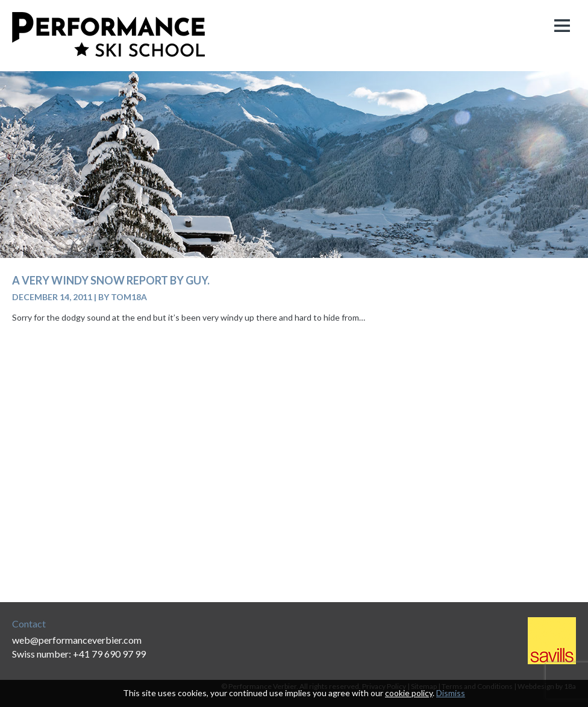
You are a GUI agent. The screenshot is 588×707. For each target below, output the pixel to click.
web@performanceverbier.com (77, 640)
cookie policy (409, 693)
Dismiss (451, 693)
